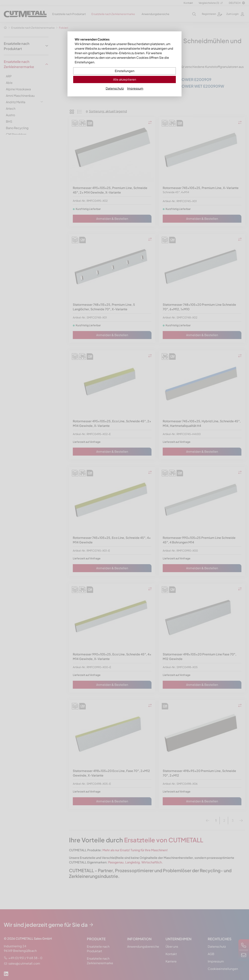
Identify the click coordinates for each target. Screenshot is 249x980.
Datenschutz (115, 88)
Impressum (135, 88)
